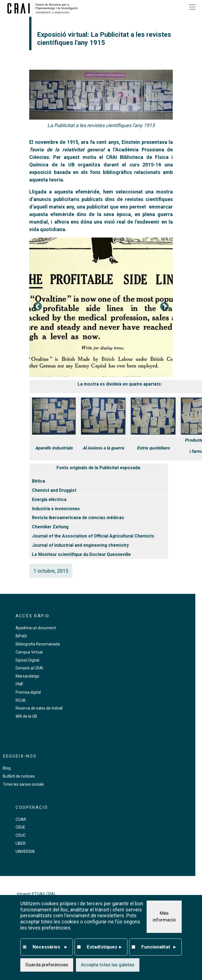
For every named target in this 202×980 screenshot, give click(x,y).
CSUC (21, 835)
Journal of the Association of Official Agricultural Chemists (93, 536)
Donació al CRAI (29, 668)
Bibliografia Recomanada (38, 644)
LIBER (21, 843)
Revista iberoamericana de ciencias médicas (78, 518)
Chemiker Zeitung (50, 527)
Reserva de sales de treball (39, 708)
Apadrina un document (36, 628)
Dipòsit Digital (27, 660)
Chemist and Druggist (54, 490)
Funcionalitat (159, 947)
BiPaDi (21, 636)
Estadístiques (104, 947)
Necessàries (50, 947)
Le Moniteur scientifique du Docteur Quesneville (81, 555)
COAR (21, 819)
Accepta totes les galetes (108, 965)
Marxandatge (27, 676)
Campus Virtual (29, 652)
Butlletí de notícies (19, 776)
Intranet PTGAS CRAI (36, 894)
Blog (7, 768)
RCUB (21, 700)
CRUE (20, 827)
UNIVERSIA (25, 851)
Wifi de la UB (26, 716)
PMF (19, 684)
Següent (164, 307)
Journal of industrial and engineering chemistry (80, 545)
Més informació (164, 916)
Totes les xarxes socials (23, 784)
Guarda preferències (47, 965)
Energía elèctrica (49, 500)
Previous (38, 307)
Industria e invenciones (56, 509)
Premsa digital (28, 692)
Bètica (39, 481)
